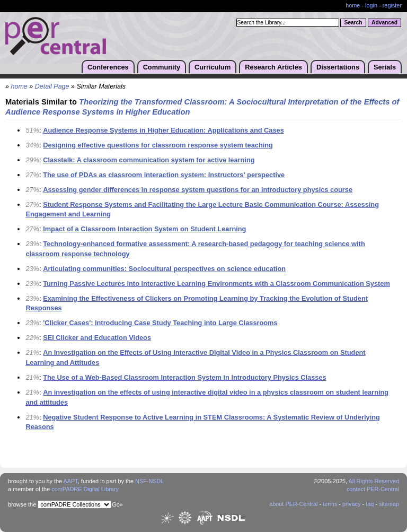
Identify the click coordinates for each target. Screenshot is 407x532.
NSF (141, 481)
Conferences (108, 67)
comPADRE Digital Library (85, 489)
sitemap (389, 504)
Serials (385, 67)
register (392, 5)
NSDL (156, 481)
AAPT (71, 481)
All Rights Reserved (374, 481)
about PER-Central (293, 504)
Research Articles (273, 67)
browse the (22, 504)
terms (330, 504)
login (371, 5)
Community (162, 67)
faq (370, 504)
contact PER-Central (373, 489)
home (353, 5)
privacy (351, 504)
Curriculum (213, 67)
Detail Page (52, 86)
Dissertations (338, 67)
